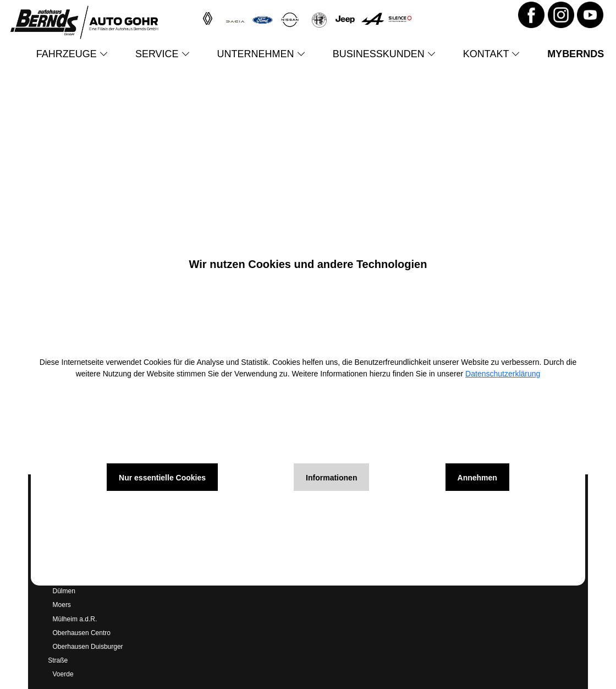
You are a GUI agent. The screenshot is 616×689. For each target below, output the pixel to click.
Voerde (63, 674)
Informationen (331, 478)
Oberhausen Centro (82, 633)
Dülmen (64, 591)
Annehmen (477, 478)
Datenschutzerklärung (503, 374)
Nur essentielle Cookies (162, 478)
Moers (62, 605)
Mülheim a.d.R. (75, 619)
